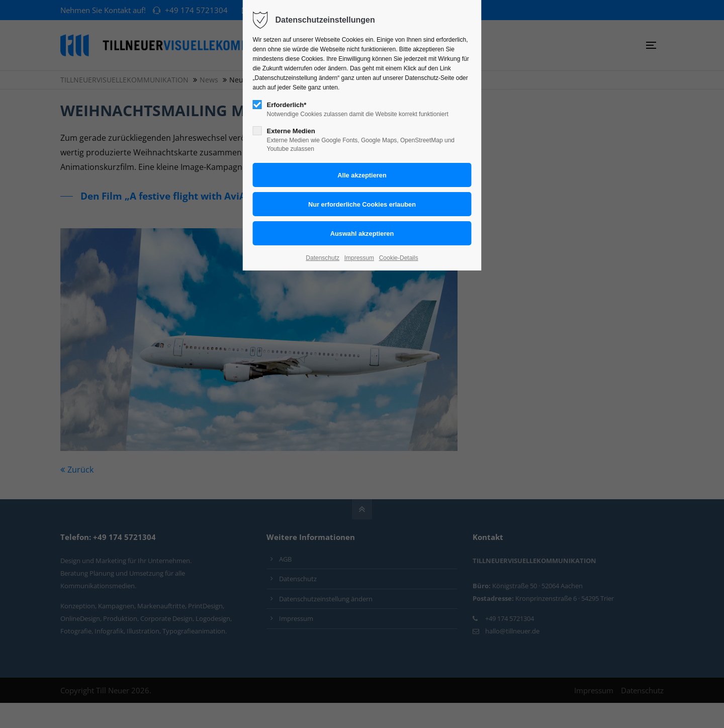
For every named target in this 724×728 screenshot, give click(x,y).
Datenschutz (323, 258)
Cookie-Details (399, 258)
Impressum (359, 258)
